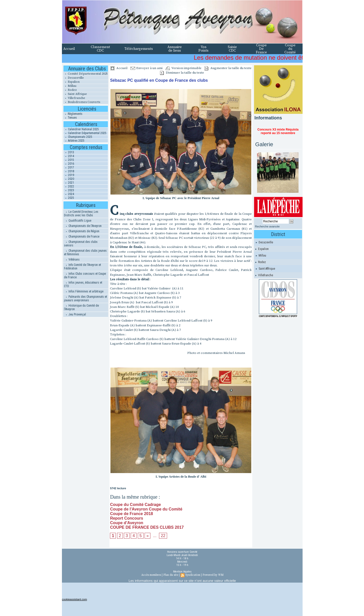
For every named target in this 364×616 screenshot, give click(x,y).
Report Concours (127, 518)
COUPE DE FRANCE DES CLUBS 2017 (147, 527)
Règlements (73, 114)
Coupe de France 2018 (131, 514)
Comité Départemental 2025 (85, 74)
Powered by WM (213, 575)
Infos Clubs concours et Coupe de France (85, 275)
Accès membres (151, 575)
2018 (69, 171)
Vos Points (203, 49)
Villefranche (74, 98)
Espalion (71, 82)
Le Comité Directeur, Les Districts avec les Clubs (81, 214)
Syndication (193, 575)
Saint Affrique (75, 94)
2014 (69, 156)
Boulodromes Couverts (82, 102)
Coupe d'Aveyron (127, 523)
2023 (69, 190)
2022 (69, 186)
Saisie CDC (232, 49)
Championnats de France (82, 237)
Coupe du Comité (290, 49)
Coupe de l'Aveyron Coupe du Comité (146, 509)
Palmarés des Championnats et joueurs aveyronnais (85, 299)
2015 (69, 160)
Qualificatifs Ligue (78, 221)
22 (163, 536)
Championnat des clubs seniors (81, 244)
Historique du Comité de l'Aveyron (81, 307)
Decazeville (74, 78)
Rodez (70, 90)
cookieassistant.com (74, 599)
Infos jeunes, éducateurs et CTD (83, 284)
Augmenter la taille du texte (228, 68)
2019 (69, 175)
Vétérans (72, 260)
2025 (69, 198)
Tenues (70, 118)
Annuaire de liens (175, 49)
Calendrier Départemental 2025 (85, 133)
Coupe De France (261, 49)
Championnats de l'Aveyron (83, 226)
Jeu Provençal (75, 314)
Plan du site (171, 575)
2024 (69, 194)
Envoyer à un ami (146, 68)
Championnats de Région (82, 231)
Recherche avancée (267, 226)
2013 (69, 152)
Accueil (69, 49)
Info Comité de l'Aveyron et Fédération (82, 267)
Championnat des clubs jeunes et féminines (85, 252)
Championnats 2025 (78, 137)
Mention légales (182, 572)
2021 (69, 183)
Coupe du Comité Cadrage (135, 505)
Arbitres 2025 (74, 141)
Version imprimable (184, 68)
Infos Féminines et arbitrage (84, 291)
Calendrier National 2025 (81, 129)
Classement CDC (100, 49)
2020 (69, 179)
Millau (70, 86)
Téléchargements (139, 49)
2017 (69, 167)
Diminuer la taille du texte (182, 73)
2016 (69, 164)
